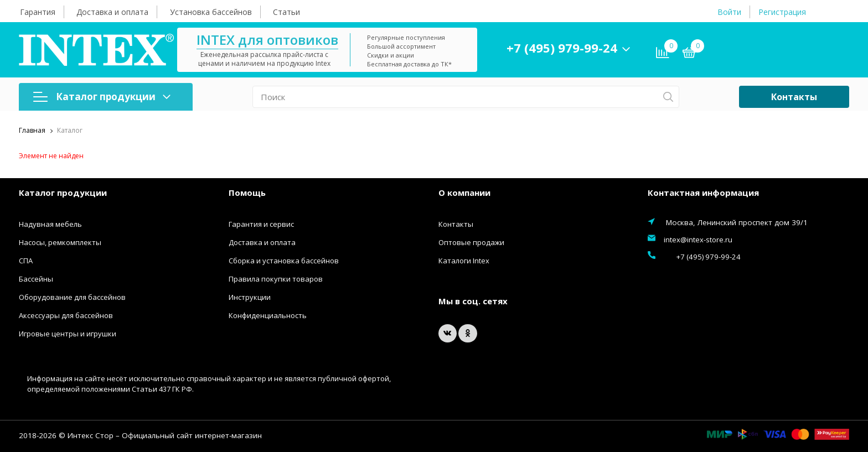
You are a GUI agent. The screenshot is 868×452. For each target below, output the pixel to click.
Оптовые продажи (471, 242)
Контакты (794, 97)
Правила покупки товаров (276, 279)
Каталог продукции (102, 97)
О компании (464, 193)
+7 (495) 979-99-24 (594, 48)
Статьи (286, 12)
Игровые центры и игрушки (68, 334)
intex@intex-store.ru (698, 240)
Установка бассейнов (211, 12)
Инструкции (250, 297)
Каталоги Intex (464, 261)
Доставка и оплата (112, 12)
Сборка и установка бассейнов (284, 261)
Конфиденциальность (268, 315)
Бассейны (36, 279)
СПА (26, 261)
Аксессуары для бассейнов (66, 315)
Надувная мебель (50, 224)
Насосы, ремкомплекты (60, 242)
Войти (729, 12)
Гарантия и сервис (261, 224)
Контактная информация (703, 193)
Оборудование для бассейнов (72, 297)
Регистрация (782, 12)
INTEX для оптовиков (299, 40)
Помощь (247, 193)
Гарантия (38, 12)
